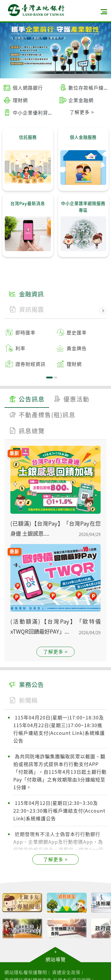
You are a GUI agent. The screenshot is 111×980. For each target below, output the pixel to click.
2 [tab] (56, 378)
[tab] (27, 400)
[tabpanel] (55, 348)
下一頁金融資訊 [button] (103, 311)
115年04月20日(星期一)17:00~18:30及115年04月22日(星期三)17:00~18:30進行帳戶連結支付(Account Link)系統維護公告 (59, 729)
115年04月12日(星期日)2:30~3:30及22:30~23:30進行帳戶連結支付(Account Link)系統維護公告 (59, 811)
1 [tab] (49, 378)
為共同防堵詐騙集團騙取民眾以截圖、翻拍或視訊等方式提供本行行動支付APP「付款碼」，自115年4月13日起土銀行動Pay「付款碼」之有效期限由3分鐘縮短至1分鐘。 (60, 772)
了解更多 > (55, 651)
